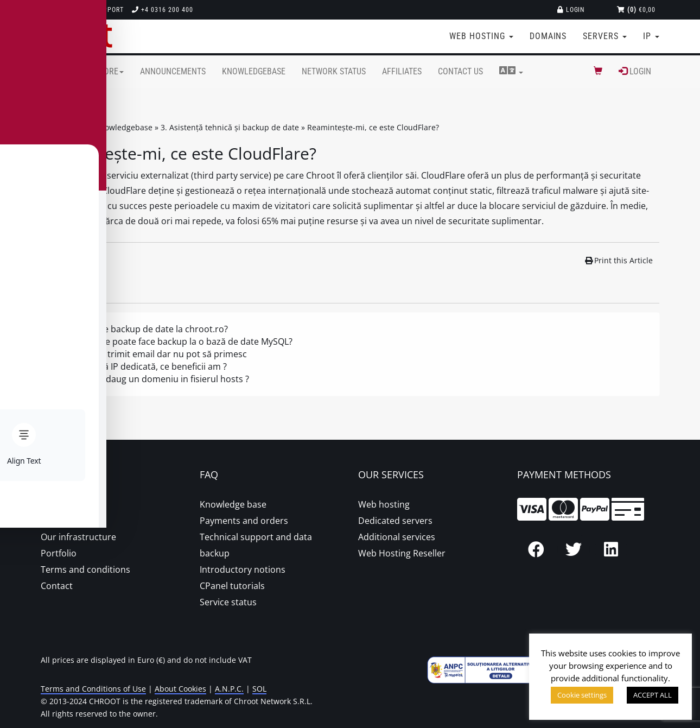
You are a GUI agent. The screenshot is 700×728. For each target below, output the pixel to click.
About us (59, 504)
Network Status (334, 71)
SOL (259, 689)
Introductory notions (243, 569)
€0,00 (636, 10)
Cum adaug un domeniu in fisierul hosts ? (164, 379)
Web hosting (384, 504)
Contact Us (460, 71)
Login (571, 10)
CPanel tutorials (232, 586)
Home (68, 71)
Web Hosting (481, 36)
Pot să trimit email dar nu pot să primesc (163, 354)
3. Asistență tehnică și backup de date (230, 127)
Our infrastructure (78, 537)
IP (651, 36)
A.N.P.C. (229, 689)
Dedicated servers (395, 521)
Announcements (173, 71)
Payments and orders (244, 521)
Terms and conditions (85, 569)
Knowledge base (233, 504)
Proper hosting (72, 521)
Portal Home (60, 127)
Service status (228, 602)
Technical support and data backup (256, 545)
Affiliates (402, 71)
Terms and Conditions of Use (93, 689)
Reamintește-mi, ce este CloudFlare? (373, 127)
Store (109, 71)
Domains (548, 36)
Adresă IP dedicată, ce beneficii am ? (153, 366)
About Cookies (180, 689)
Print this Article (619, 260)
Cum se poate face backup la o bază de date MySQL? (186, 341)
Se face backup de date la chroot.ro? (154, 329)
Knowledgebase (254, 71)
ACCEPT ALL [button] (653, 695)
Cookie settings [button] (582, 695)
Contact (57, 586)
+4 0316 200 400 (162, 10)
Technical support (86, 10)
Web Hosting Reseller (402, 553)
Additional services (397, 537)
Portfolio (59, 553)
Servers (605, 36)
